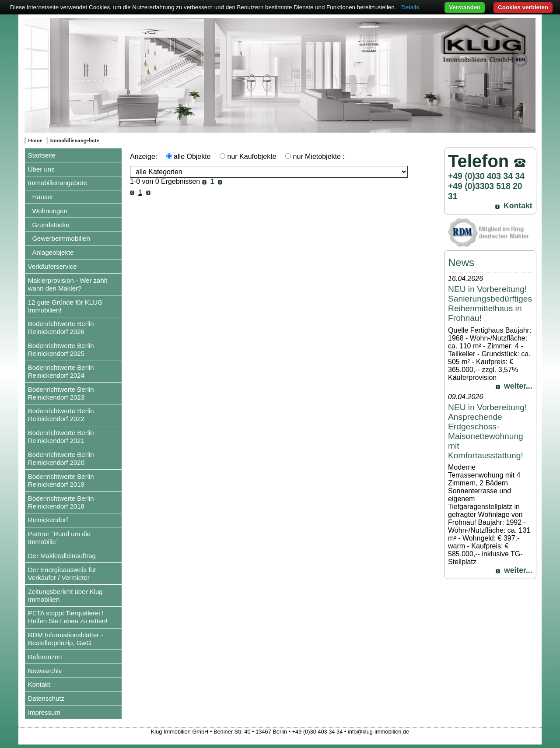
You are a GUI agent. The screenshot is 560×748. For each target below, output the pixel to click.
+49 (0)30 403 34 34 (486, 176)
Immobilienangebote (74, 140)
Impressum (44, 712)
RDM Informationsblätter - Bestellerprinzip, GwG (66, 639)
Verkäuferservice (52, 266)
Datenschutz (46, 698)
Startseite (42, 155)
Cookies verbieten (523, 7)
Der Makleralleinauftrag (62, 556)
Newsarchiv (45, 671)
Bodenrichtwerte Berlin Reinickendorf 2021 (61, 437)
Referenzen (45, 657)
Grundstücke (51, 225)
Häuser (42, 197)
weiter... (518, 386)
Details (410, 7)
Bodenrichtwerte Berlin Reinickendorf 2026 (61, 328)
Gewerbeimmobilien (61, 238)
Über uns (41, 169)
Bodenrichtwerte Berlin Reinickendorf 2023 (61, 393)
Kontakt (39, 684)
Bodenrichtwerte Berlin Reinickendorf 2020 (61, 458)
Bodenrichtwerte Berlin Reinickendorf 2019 (61, 480)
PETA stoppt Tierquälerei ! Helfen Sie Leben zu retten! (68, 617)
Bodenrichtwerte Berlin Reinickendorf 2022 (61, 415)
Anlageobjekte (53, 252)
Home (35, 140)
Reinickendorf (48, 520)
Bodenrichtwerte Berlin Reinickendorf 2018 (61, 502)
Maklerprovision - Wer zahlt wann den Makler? (68, 284)
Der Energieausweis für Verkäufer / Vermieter (62, 574)
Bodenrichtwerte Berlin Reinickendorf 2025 (61, 349)
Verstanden (465, 7)
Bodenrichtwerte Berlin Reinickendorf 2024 (61, 371)
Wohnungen (50, 211)
